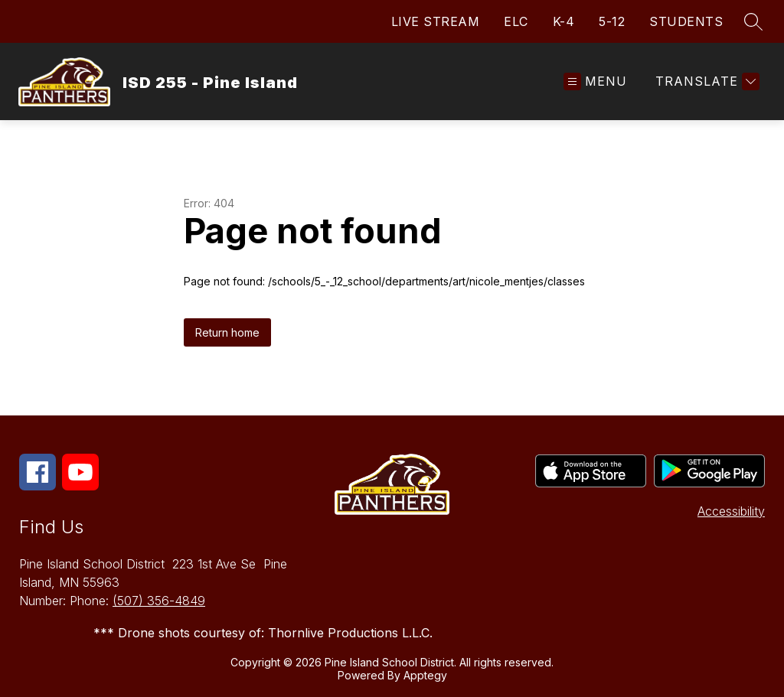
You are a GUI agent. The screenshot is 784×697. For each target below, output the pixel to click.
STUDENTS (686, 21)
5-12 (612, 21)
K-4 (564, 21)
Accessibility (731, 511)
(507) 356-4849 (159, 601)
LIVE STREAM (436, 21)
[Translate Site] (706, 81)
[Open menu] (595, 81)
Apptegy (425, 675)
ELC (516, 21)
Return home (227, 332)
